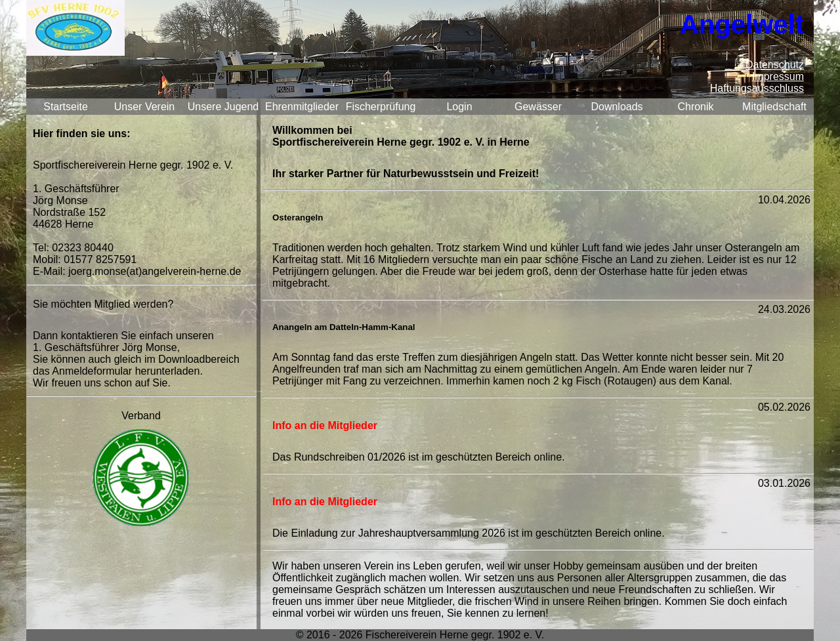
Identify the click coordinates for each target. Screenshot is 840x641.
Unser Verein (145, 107)
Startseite (66, 107)
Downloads (617, 107)
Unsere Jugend (223, 107)
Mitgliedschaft (774, 107)
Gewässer (538, 107)
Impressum (778, 76)
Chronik (695, 107)
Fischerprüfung (381, 107)
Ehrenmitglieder (302, 107)
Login (459, 107)
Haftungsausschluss (757, 88)
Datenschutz (775, 65)
